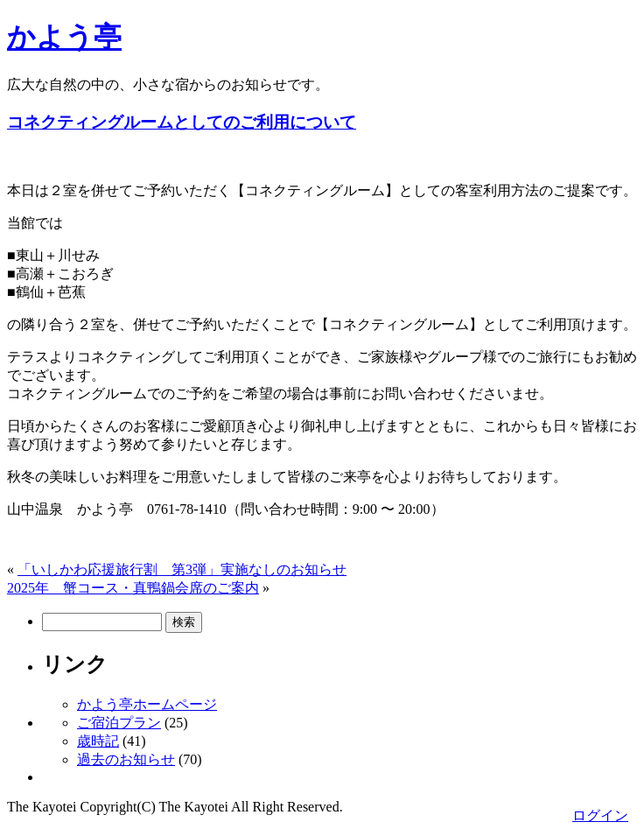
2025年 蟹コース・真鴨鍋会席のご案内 (133, 588)
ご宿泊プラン (119, 723)
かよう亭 (64, 37)
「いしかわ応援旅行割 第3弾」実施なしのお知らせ (182, 569)
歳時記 (98, 741)
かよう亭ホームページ (147, 704)
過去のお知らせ (126, 759)
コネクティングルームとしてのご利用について (182, 122)
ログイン (600, 815)
